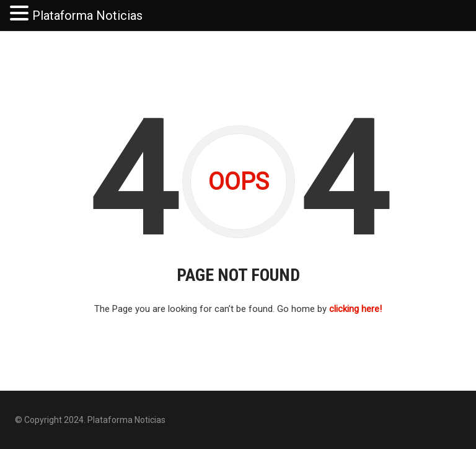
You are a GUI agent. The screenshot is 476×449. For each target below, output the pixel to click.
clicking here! (355, 309)
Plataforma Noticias (87, 16)
